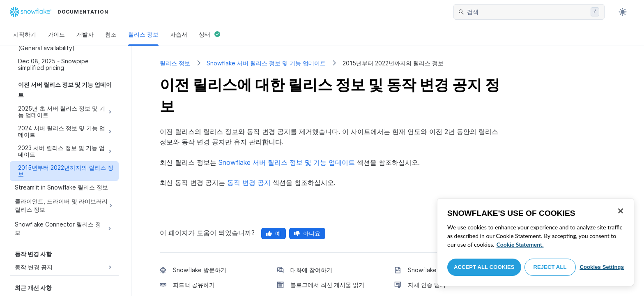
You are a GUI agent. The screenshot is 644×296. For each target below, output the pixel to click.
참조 (111, 34)
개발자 (85, 34)
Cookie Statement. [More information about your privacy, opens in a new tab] (520, 244)
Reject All (550, 267)
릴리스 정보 (143, 34)
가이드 (56, 34)
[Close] (621, 211)
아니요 (307, 233)
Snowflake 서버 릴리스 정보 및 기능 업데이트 (266, 63)
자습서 (179, 34)
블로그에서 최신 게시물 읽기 (327, 285)
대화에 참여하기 (311, 270)
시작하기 (25, 34)
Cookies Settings (602, 267)
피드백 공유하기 (194, 285)
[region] (536, 242)
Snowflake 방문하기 (200, 270)
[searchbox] (527, 12)
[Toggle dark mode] (623, 12)
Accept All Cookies (484, 267)
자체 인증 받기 (427, 285)
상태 (209, 34)
